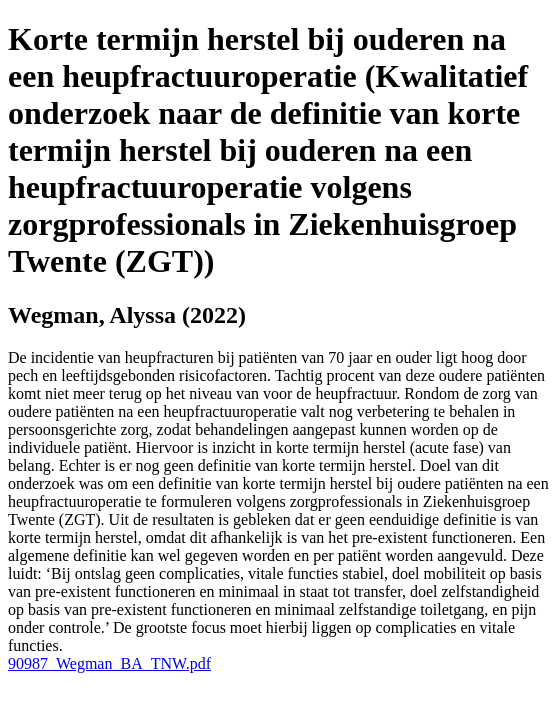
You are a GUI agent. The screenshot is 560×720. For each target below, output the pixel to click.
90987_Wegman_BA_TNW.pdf (109, 663)
